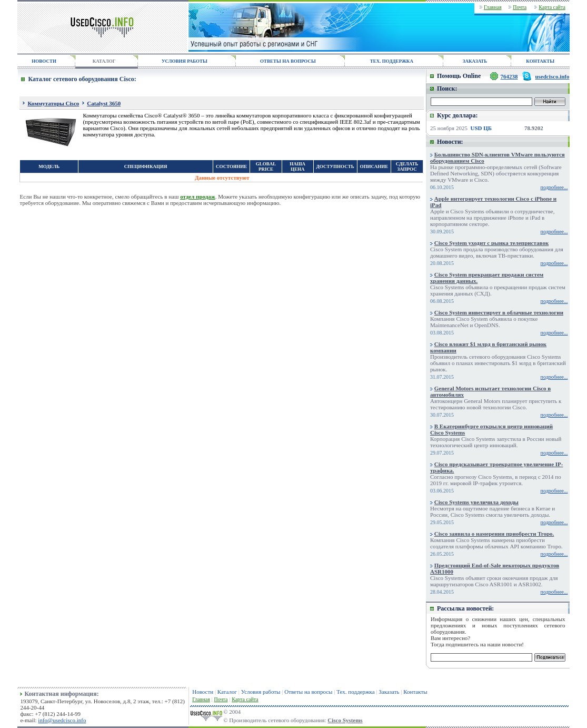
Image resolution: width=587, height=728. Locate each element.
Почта (520, 7)
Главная (493, 7)
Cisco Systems (345, 720)
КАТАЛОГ (104, 61)
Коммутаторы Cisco (53, 103)
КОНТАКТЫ (540, 61)
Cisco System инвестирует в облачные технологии (499, 312)
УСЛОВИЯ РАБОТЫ (185, 61)
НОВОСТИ (44, 61)
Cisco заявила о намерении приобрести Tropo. (494, 534)
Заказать (389, 692)
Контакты (415, 692)
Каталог (227, 692)
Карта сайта (552, 7)
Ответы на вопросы (308, 692)
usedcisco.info (552, 76)
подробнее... (554, 187)
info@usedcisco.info (62, 720)
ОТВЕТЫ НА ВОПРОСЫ (288, 61)
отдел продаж (198, 196)
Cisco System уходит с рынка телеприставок (491, 243)
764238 (509, 76)
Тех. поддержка (355, 692)
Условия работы (261, 692)
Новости (203, 692)
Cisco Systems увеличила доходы (476, 502)
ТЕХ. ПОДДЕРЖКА (392, 61)
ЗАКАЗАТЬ (475, 61)
